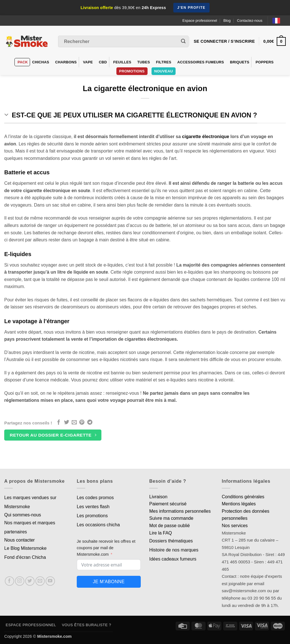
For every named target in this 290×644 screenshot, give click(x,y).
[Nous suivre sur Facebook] (9, 581)
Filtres (164, 62)
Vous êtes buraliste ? (87, 625)
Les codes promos (95, 498)
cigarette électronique (206, 137)
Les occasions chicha (98, 525)
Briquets (240, 62)
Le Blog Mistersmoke (25, 548)
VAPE (88, 62)
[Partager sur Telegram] (90, 423)
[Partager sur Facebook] (59, 423)
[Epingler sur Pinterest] (82, 423)
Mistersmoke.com (54, 636)
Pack (23, 62)
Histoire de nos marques (174, 550)
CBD (103, 62)
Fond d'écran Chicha (25, 557)
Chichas (40, 62)
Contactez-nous (250, 21)
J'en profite (191, 8)
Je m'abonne (109, 582)
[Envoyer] (183, 42)
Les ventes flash (93, 507)
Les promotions (92, 516)
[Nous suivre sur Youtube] (50, 581)
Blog (227, 21)
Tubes (144, 62)
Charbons (66, 62)
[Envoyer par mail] (74, 423)
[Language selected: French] (279, 21)
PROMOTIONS (132, 71)
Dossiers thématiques (171, 541)
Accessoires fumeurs (201, 62)
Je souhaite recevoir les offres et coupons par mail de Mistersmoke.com (106, 548)
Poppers (265, 62)
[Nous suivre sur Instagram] (20, 581)
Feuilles (122, 62)
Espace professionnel (200, 21)
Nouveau (164, 71)
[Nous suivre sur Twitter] (30, 581)
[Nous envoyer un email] (40, 581)
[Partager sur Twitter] (67, 423)
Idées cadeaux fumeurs (173, 559)
